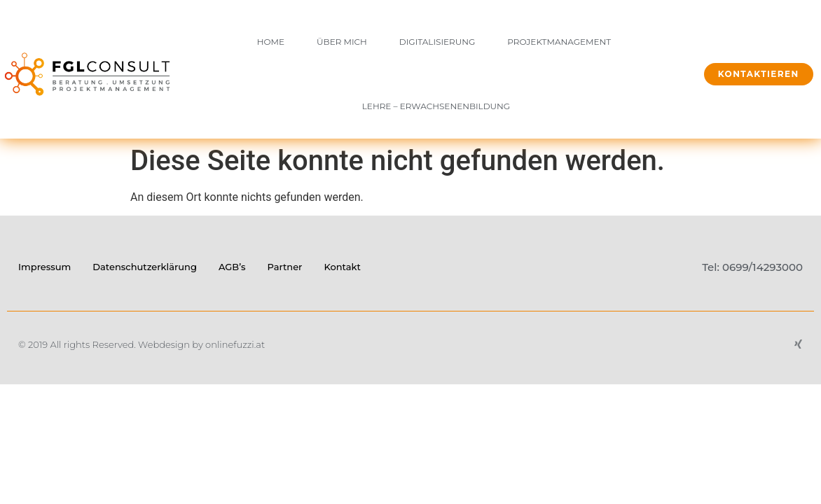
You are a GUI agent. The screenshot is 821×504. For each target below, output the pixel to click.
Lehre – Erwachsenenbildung (436, 106)
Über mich (342, 42)
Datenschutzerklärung (145, 267)
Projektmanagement (559, 42)
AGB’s (232, 267)
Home (271, 42)
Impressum (44, 267)
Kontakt (342, 267)
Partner (284, 267)
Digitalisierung (437, 42)
